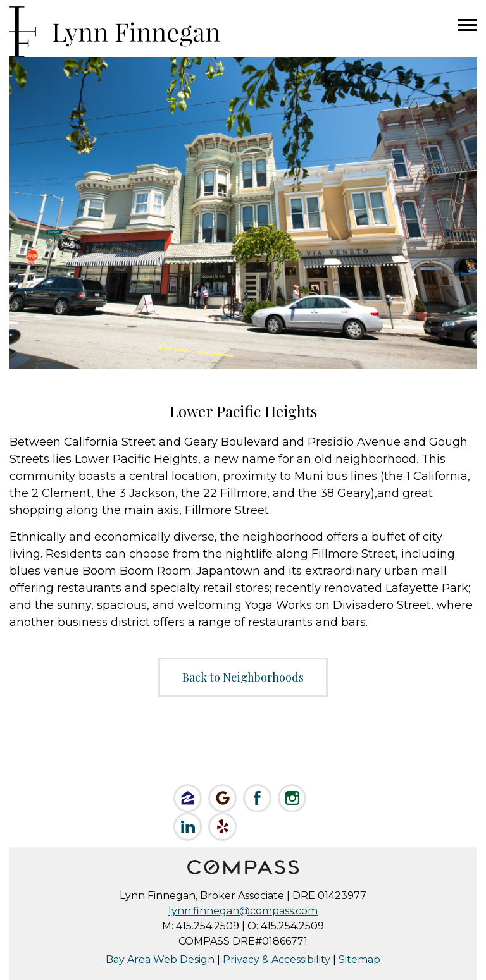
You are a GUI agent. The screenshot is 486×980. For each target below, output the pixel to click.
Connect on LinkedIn (188, 827)
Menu (467, 25)
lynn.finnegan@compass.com (243, 911)
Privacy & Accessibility (277, 959)
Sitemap (359, 959)
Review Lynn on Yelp (222, 827)
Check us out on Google (222, 798)
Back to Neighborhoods (243, 677)
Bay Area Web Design (160, 959)
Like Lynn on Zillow (188, 798)
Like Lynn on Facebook (257, 798)
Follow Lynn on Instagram (292, 798)
